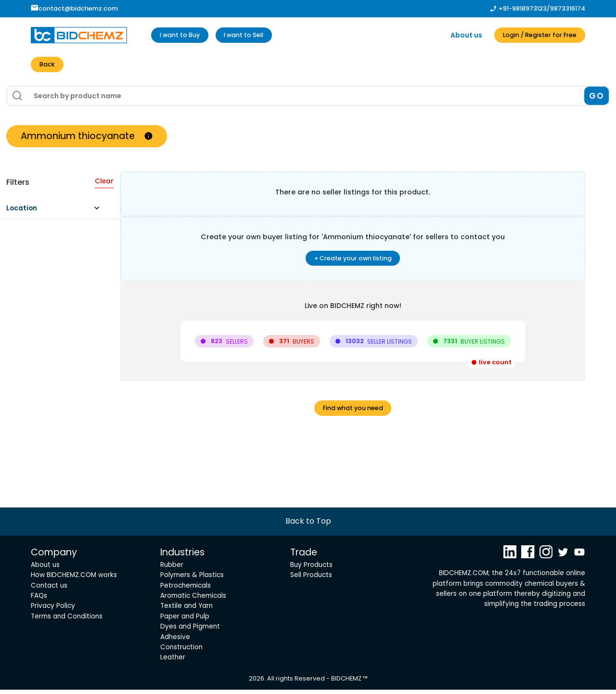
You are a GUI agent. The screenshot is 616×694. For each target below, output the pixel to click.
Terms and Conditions (67, 621)
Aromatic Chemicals (193, 600)
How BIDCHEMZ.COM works (74, 580)
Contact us (49, 590)
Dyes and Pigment (190, 631)
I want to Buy (184, 35)
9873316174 (568, 8)
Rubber (172, 570)
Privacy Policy (53, 610)
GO (597, 97)
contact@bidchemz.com (74, 8)
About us (454, 35)
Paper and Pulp (185, 621)
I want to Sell (256, 35)
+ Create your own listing (353, 260)
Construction (181, 651)
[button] (58, 212)
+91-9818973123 (523, 8)
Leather (173, 662)
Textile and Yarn (186, 610)
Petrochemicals (186, 590)
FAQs (39, 600)
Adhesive (175, 641)
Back (49, 65)
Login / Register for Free (533, 35)
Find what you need (353, 412)
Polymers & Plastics (192, 580)
